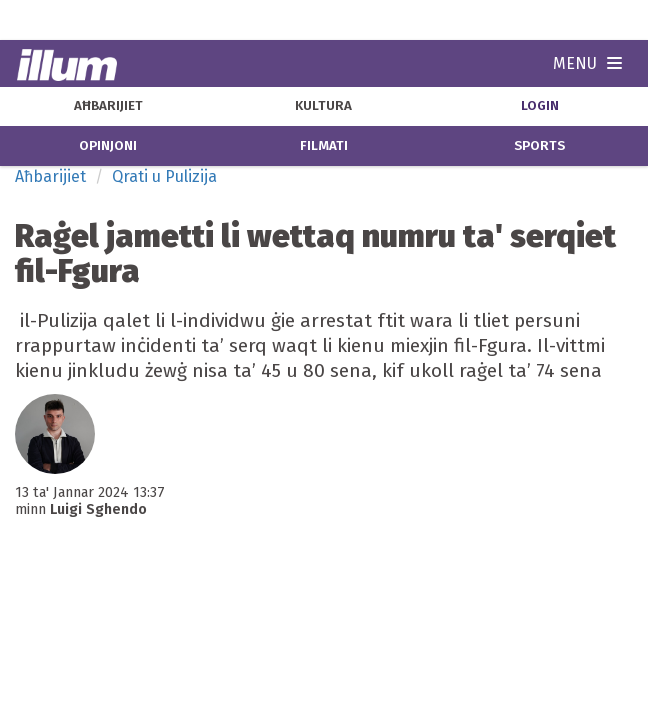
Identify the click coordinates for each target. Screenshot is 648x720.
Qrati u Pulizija (164, 176)
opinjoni (108, 146)
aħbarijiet (108, 106)
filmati (324, 146)
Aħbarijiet (50, 176)
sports (539, 146)
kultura (323, 106)
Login (540, 106)
